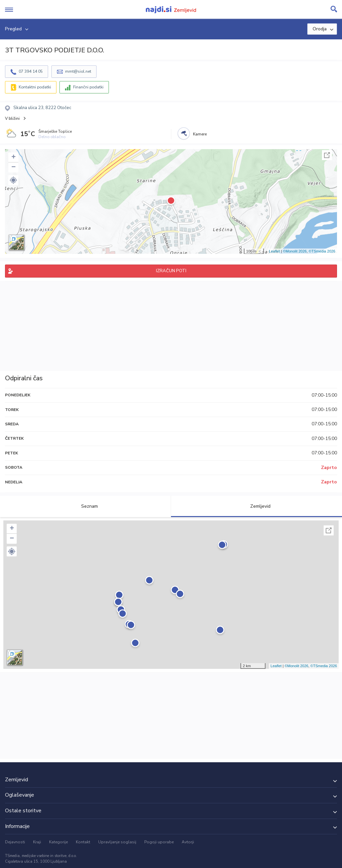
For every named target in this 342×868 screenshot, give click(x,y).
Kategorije (58, 842)
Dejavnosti (15, 842)
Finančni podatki (88, 87)
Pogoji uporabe (159, 842)
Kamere (200, 134)
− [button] (14, 167)
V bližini (12, 118)
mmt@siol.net (78, 71)
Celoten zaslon (327, 155)
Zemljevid (256, 506)
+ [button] (14, 157)
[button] (13, 180)
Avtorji (188, 842)
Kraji (37, 842)
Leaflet (274, 251)
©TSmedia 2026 (322, 251)
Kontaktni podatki (35, 87)
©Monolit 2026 (295, 251)
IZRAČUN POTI (171, 271)
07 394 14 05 (31, 71)
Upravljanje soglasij (117, 842)
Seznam (86, 506)
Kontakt (83, 842)
